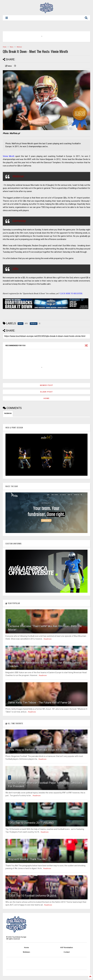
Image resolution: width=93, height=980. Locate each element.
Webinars (26, 952)
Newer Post (46, 385)
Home (5, 47)
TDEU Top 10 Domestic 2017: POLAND (31, 823)
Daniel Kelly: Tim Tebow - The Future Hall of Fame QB (40, 703)
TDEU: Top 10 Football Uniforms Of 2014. (32, 896)
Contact (67, 952)
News (12, 47)
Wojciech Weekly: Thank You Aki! (27, 859)
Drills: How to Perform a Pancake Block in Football (38, 750)
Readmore (48, 639)
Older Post (46, 392)
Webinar (19, 47)
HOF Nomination (67, 948)
